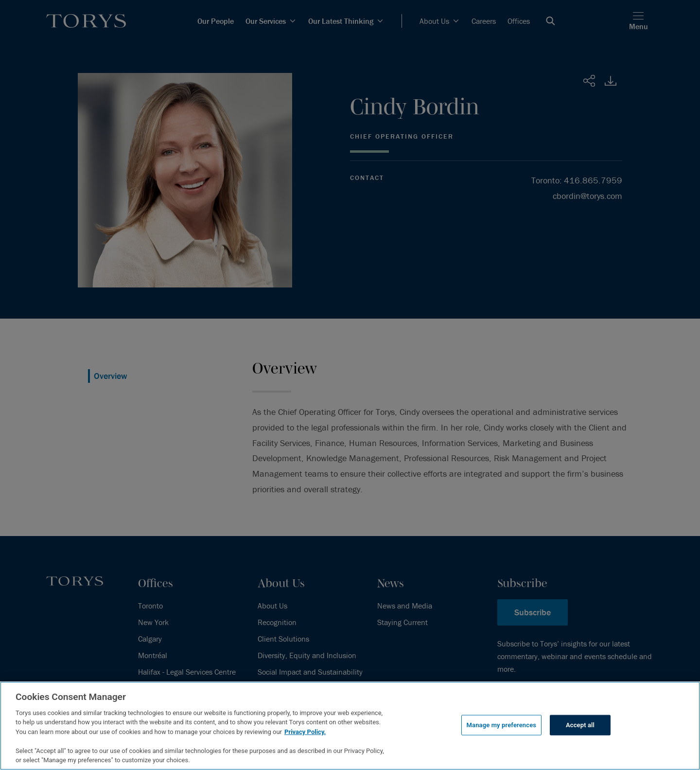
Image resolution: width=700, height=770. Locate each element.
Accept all (580, 725)
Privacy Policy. (305, 732)
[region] (350, 726)
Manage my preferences (502, 725)
